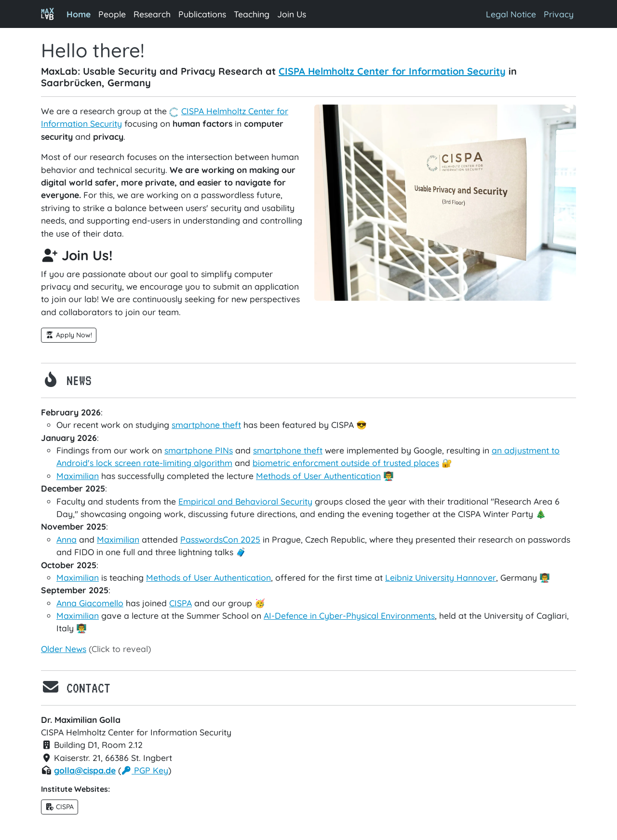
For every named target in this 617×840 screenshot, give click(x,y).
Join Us (292, 14)
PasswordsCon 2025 (220, 539)
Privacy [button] (559, 14)
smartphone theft (206, 425)
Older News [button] (64, 649)
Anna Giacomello (90, 603)
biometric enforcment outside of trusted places (346, 463)
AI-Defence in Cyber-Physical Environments (349, 615)
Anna (67, 539)
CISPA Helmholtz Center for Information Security (392, 71)
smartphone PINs (199, 450)
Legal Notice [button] (511, 14)
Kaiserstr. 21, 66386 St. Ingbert (107, 758)
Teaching (252, 14)
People (112, 14)
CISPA (187, 111)
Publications (202, 14)
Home (80, 13)
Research (152, 14)
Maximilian (78, 476)
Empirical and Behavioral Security (245, 501)
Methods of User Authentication (318, 476)
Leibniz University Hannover (441, 577)
